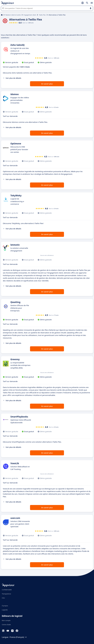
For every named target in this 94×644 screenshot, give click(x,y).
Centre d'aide (6, 625)
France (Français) (19, 637)
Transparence (6, 594)
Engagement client (30, 15)
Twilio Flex (42, 15)
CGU (3, 598)
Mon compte (6, 620)
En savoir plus (47, 84)
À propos (5, 606)
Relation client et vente (13, 15)
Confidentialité (7, 590)
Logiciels (5, 610)
